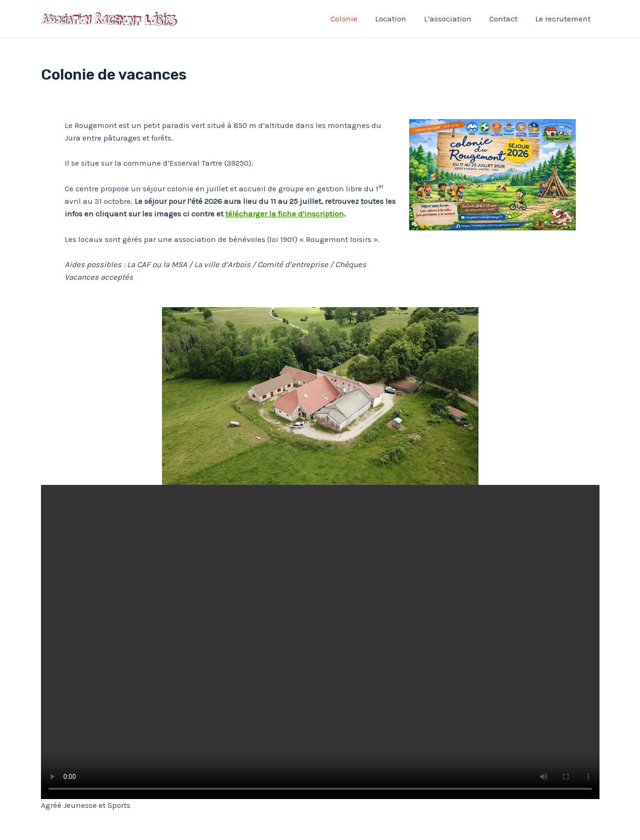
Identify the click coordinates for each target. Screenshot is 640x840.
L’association (452, 19)
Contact (506, 19)
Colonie (352, 19)
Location (397, 19)
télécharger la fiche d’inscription (285, 214)
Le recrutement (564, 19)
